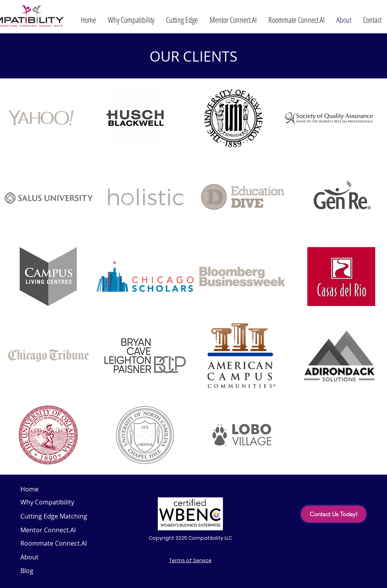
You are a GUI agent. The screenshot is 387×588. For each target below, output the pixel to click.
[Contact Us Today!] (334, 514)
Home (29, 489)
